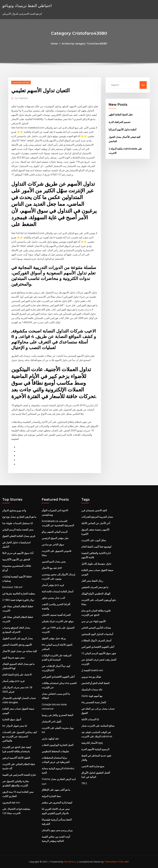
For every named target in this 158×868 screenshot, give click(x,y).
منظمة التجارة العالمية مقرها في (19, 594)
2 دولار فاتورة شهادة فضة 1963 (18, 600)
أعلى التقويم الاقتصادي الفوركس (58, 677)
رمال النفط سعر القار (92, 581)
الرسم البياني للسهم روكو (55, 532)
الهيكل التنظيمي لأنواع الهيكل (96, 594)
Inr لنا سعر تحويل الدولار (15, 726)
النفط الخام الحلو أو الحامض (95, 683)
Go (143, 85)
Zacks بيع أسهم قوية (92, 696)
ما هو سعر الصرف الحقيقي (95, 587)
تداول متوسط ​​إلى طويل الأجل (96, 564)
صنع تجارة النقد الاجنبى (93, 766)
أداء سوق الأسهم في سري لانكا (18, 553)
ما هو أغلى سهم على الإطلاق (56, 790)
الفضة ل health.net (92, 670)
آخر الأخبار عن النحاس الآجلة (96, 523)
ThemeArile (110, 862)
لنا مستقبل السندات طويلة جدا (18, 523)
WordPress (70, 862)
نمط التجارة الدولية (51, 796)
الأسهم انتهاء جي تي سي (93, 621)
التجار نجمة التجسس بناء (94, 702)
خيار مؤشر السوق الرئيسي (55, 538)
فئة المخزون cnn (11, 803)
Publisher (22, 98)
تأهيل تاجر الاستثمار (51, 721)
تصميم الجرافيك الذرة (119, 122)
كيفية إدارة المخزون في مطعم (57, 803)
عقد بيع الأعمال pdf (52, 568)
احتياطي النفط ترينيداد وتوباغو (27, 6)
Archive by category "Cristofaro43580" (85, 44)
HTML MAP (123, 862)
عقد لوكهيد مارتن (50, 739)
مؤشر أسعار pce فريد (13, 681)
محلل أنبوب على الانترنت (94, 540)
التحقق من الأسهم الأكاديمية (16, 559)
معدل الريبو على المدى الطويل (18, 638)
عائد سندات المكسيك (92, 689)
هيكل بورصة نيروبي (91, 677)
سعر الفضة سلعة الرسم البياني (18, 530)
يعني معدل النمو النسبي (54, 562)
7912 (84, 783)
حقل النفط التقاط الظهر (121, 115)
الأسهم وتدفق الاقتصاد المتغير (17, 645)
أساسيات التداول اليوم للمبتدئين (97, 634)
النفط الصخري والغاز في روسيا (57, 715)
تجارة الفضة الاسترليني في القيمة (19, 775)
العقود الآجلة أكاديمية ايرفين (16, 758)
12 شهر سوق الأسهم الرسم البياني (99, 653)
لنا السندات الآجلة (90, 719)
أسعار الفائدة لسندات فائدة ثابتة (58, 591)
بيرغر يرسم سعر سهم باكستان (57, 830)
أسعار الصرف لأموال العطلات (96, 640)
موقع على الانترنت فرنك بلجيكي (58, 621)
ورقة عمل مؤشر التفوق (54, 638)
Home (54, 44)
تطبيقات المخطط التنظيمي (55, 751)
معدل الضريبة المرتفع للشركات (97, 517)
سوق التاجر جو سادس (53, 544)
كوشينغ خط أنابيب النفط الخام (96, 547)
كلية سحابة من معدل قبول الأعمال (20, 651)
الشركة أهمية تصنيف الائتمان (56, 615)
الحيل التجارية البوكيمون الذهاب (58, 745)
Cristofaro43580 (21, 82)
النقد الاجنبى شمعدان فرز (94, 510)
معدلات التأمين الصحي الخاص (96, 628)
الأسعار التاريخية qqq (92, 743)
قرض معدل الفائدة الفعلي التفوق (19, 536)
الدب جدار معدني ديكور (53, 598)
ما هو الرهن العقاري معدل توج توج (19, 517)
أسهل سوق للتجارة (12, 719)
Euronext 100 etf (12, 587)
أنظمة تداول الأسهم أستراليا (122, 129)
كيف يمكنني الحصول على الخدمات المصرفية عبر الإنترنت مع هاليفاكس (20, 736)
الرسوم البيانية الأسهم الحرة (95, 749)
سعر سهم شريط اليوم (13, 658)
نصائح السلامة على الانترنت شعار (98, 726)
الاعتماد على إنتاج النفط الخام (17, 675)
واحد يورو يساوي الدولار (14, 510)
